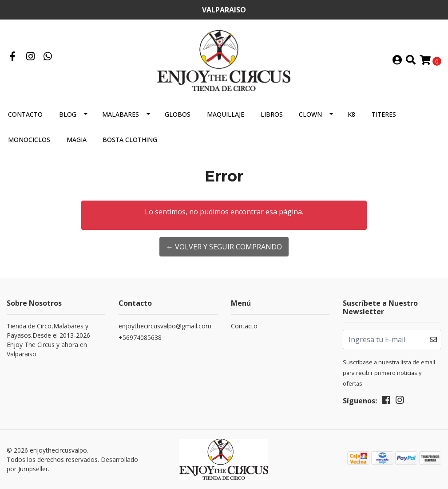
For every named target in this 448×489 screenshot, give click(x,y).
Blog (68, 114)
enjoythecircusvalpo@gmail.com (165, 326)
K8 (351, 114)
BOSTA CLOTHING (130, 140)
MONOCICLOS (29, 140)
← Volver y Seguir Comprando (224, 247)
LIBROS (272, 114)
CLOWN (310, 114)
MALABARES (121, 114)
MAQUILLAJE (226, 114)
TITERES (384, 114)
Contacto (25, 114)
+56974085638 (140, 337)
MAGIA (77, 140)
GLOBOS (178, 114)
